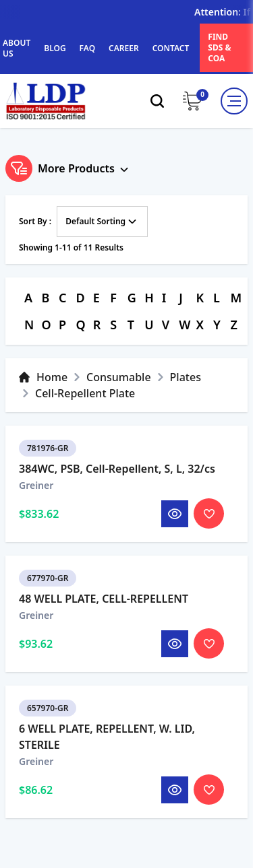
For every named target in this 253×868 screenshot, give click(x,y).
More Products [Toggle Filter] (68, 168)
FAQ (87, 48)
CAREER (124, 48)
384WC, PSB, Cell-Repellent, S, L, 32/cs (117, 493)
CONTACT (171, 48)
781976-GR (48, 472)
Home (43, 377)
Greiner (36, 509)
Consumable (119, 377)
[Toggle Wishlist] (209, 538)
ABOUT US (17, 48)
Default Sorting (102, 222)
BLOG (55, 48)
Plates (186, 377)
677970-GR (48, 602)
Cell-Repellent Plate (85, 393)
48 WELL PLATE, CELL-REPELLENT (104, 623)
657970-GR (48, 732)
